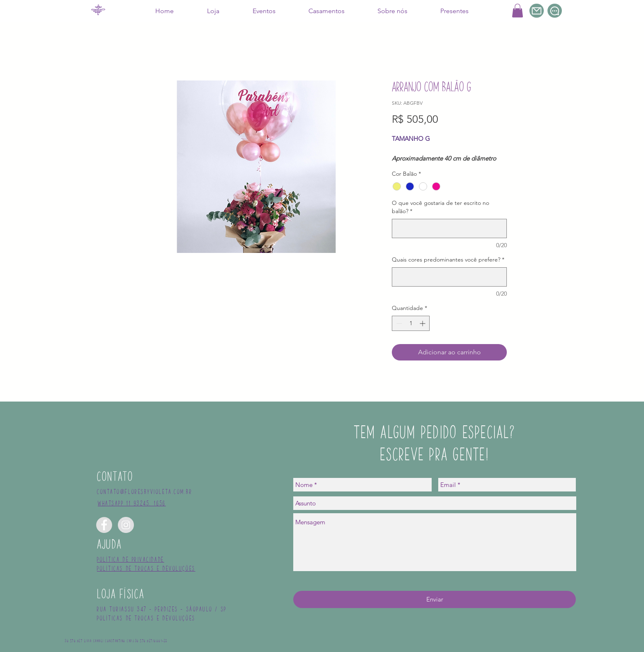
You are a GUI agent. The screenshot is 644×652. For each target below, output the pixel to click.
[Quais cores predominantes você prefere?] (449, 277)
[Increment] (423, 323)
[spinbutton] (411, 323)
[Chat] (555, 11)
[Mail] (537, 11)
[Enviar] (435, 599)
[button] (517, 10)
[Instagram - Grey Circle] (126, 525)
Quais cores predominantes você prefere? (448, 259)
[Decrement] (398, 323)
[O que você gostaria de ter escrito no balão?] (449, 228)
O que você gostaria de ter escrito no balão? (440, 207)
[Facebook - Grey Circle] (104, 525)
